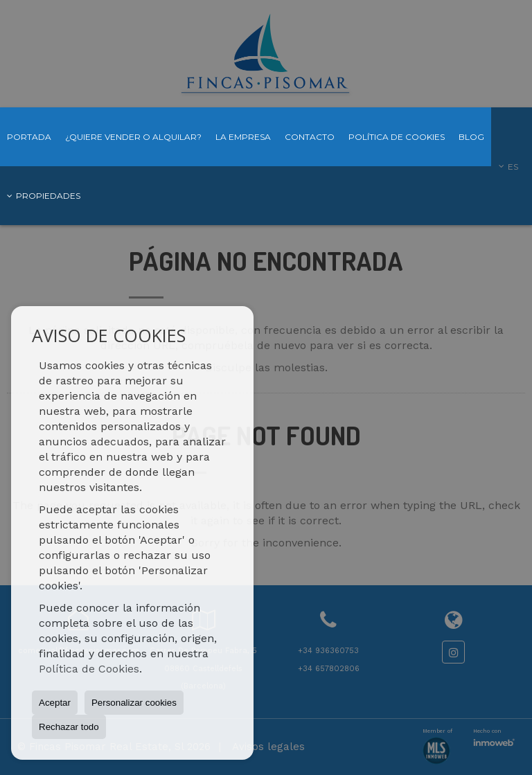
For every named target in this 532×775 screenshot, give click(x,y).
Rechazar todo (69, 727)
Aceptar (55, 703)
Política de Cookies (89, 669)
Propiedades (44, 196)
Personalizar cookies (134, 703)
